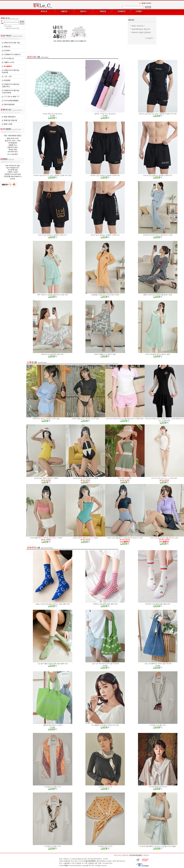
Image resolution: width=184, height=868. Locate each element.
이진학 (105, 859)
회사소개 (117, 855)
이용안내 (146, 855)
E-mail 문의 (13, 154)
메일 (66, 866)
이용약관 (125, 855)
